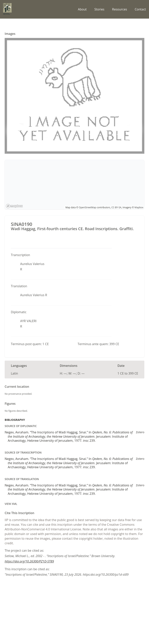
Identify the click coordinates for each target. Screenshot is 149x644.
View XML (11, 504)
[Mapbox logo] (14, 206)
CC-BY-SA (116, 207)
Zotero (140, 432)
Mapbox (139, 207)
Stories (99, 9)
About (82, 9)
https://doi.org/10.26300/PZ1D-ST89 (29, 561)
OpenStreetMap (87, 207)
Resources (120, 9)
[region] (74, 185)
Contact (140, 9)
